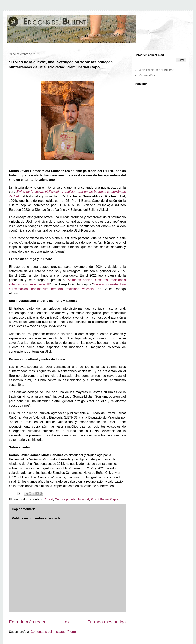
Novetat (84, 499)
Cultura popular (66, 499)
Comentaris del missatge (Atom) (53, 632)
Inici (68, 622)
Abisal (49, 499)
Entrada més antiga (107, 622)
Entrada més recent (28, 622)
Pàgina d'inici (148, 75)
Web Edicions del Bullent (156, 70)
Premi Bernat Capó (104, 499)
